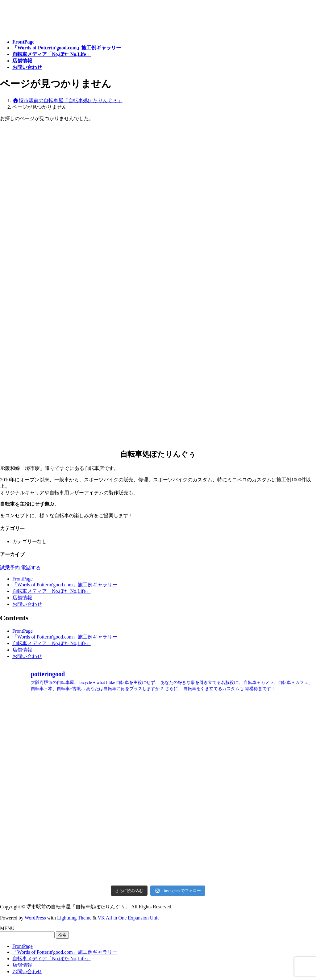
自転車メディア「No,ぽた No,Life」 (52, 591)
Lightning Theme (74, 918)
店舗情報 (22, 598)
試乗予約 (10, 568)
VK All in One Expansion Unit (128, 918)
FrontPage (23, 579)
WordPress (35, 918)
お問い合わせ (27, 604)
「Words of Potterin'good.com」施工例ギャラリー (65, 585)
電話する (31, 568)
